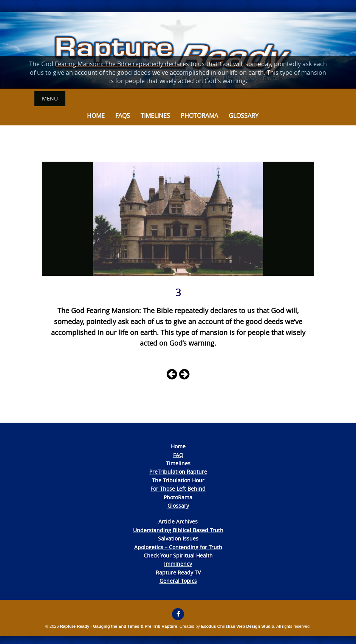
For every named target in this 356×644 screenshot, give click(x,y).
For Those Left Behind (178, 489)
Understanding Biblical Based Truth (178, 530)
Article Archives (178, 521)
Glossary (244, 116)
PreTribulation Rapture (178, 472)
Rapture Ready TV (178, 572)
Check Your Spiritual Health (178, 555)
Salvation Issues (178, 538)
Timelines (155, 116)
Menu (50, 98)
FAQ (178, 455)
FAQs (123, 116)
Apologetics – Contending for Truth (178, 547)
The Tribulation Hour (178, 480)
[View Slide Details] (178, 50)
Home (96, 116)
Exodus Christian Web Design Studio (238, 626)
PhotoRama (178, 497)
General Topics (178, 581)
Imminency (178, 564)
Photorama (199, 116)
